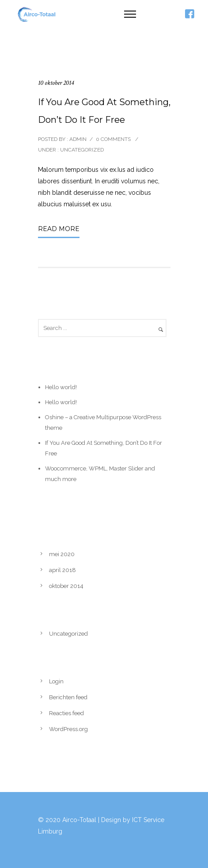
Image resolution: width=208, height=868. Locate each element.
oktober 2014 (66, 586)
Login (56, 681)
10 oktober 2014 (56, 83)
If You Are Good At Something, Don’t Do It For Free (104, 111)
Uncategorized (81, 150)
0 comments (113, 139)
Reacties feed (66, 713)
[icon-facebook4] (189, 14)
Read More (59, 229)
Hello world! (61, 387)
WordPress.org (68, 729)
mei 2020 (62, 554)
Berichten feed (68, 697)
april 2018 (62, 570)
